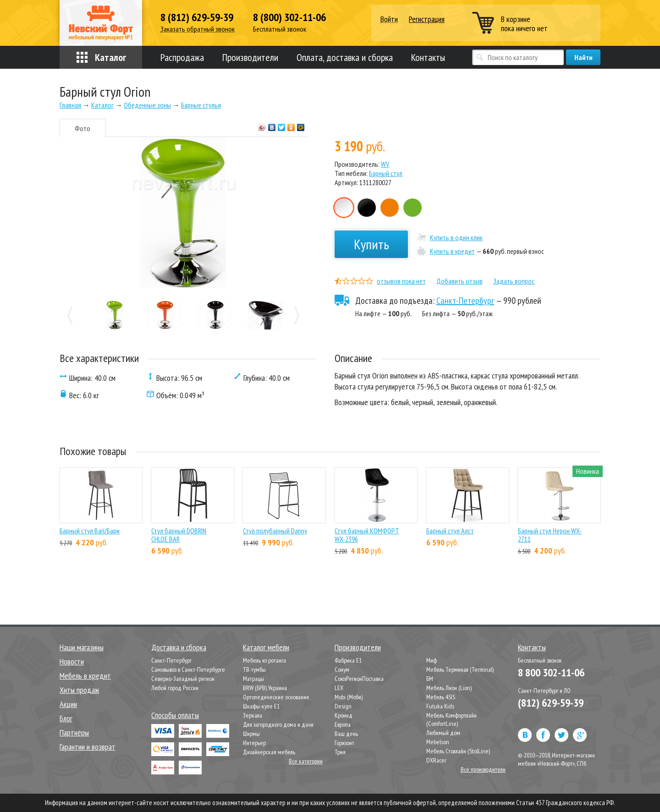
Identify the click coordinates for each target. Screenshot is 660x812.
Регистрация (427, 19)
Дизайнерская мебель (269, 752)
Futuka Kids (440, 706)
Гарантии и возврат (88, 747)
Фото (82, 128)
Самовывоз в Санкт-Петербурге (188, 669)
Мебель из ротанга (264, 660)
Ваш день (346, 734)
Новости (72, 661)
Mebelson (438, 742)
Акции (68, 704)
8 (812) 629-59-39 (197, 17)
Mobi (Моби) (349, 697)
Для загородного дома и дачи (278, 724)
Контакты (428, 57)
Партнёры (74, 732)
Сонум (342, 669)
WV (385, 164)
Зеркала (253, 715)
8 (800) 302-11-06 (289, 17)
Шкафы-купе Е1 (261, 706)
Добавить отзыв (459, 281)
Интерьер (254, 743)
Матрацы (253, 679)
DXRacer (436, 760)
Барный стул (386, 173)
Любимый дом (443, 733)
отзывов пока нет (401, 281)
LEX (339, 688)
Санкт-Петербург (465, 301)
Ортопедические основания (276, 697)
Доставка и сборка (179, 647)
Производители (250, 57)
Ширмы (251, 734)
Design (343, 706)
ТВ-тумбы (254, 669)
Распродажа (182, 57)
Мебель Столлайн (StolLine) (458, 751)
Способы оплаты (175, 715)
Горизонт (344, 743)
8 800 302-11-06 (551, 672)
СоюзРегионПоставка (359, 679)
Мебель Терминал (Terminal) (460, 669)
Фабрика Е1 (348, 660)
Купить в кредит (452, 251)
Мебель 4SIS (441, 697)
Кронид (344, 715)
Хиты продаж (79, 690)
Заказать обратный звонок (198, 29)
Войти (389, 19)
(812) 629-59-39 (551, 703)
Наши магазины (82, 647)
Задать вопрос (514, 281)
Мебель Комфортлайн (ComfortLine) (451, 719)
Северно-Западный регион (183, 679)
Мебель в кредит (85, 676)
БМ (430, 679)
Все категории (306, 761)
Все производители (483, 769)
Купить (371, 244)
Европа (343, 724)
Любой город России (175, 688)
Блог (66, 718)
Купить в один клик (456, 237)
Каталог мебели (266, 647)
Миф (432, 660)
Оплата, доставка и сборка (345, 57)
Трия (340, 752)
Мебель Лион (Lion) (449, 688)
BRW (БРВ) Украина (265, 688)
